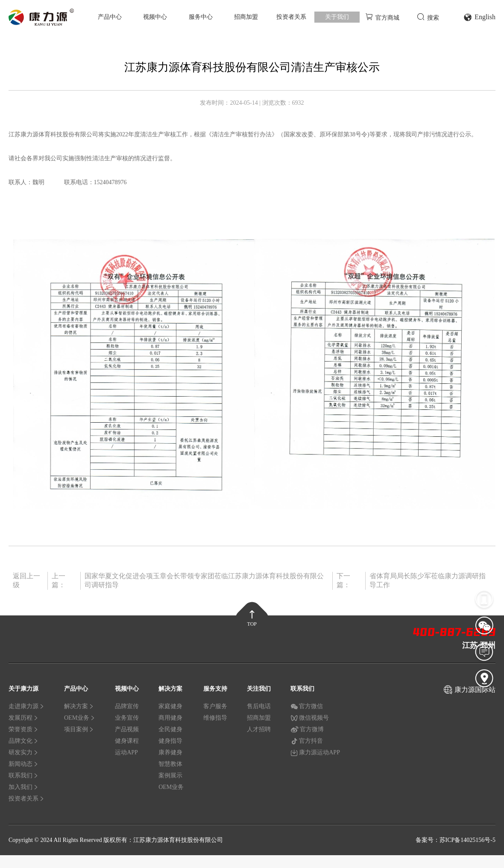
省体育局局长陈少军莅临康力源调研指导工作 (428, 580)
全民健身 (170, 729)
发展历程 (23, 718)
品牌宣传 (127, 706)
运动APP (126, 752)
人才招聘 (259, 729)
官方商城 (382, 17)
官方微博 (307, 730)
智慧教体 (170, 764)
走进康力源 (26, 706)
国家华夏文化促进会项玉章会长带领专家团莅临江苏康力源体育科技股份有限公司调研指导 (204, 580)
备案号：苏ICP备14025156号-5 (456, 840)
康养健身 (170, 752)
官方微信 (307, 706)
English (479, 17)
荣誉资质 (23, 729)
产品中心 (110, 17)
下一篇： (343, 580)
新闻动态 (23, 764)
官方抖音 (307, 741)
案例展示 (170, 775)
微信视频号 (310, 718)
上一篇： (59, 580)
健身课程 (127, 741)
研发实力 (23, 752)
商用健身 (170, 718)
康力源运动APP (315, 753)
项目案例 (79, 729)
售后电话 (259, 706)
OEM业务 (80, 718)
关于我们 (337, 17)
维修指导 (215, 718)
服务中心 (201, 17)
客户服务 (215, 706)
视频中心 (155, 17)
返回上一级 (26, 580)
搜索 (428, 17)
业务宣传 (127, 718)
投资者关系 (291, 17)
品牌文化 (23, 741)
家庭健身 (170, 706)
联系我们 (23, 775)
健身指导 (170, 741)
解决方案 (79, 706)
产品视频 (127, 729)
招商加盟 (246, 17)
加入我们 (23, 787)
